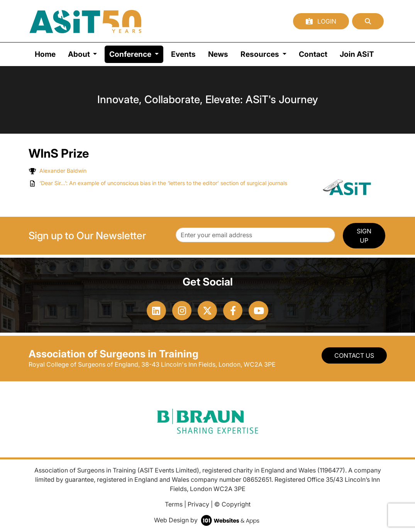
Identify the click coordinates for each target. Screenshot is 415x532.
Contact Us (354, 355)
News (218, 54)
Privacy (198, 504)
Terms (174, 504)
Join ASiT (357, 54)
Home (45, 54)
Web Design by (207, 520)
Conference (136, 54)
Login (321, 21)
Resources (261, 54)
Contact (313, 54)
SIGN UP (364, 236)
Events (183, 54)
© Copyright (232, 504)
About (80, 54)
